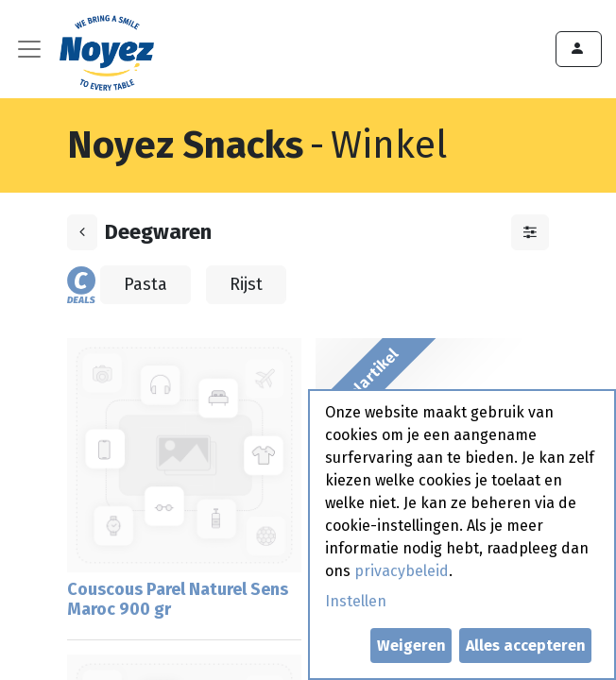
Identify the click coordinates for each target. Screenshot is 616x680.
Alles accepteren (526, 646)
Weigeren (411, 646)
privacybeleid (402, 571)
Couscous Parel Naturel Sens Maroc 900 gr (178, 600)
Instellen (356, 601)
